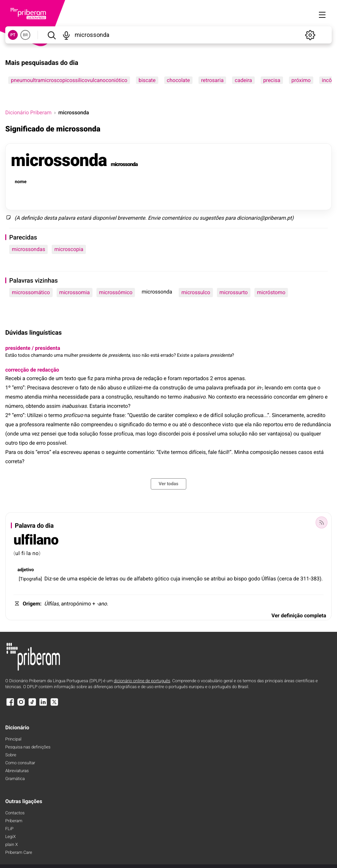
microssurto (234, 292)
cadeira (243, 80)
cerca (285, 579)
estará (84, 218)
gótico (162, 579)
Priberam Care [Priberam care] (19, 853)
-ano (102, 604)
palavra (67, 218)
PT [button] (13, 35)
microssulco (196, 292)
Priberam (14, 821)
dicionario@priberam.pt (264, 218)
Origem (31, 604)
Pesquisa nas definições (28, 747)
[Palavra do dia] (322, 522)
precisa (272, 80)
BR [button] (25, 35)
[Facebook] (10, 705)
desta (50, 218)
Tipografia (30, 579)
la (29, 553)
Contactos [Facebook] (15, 813)
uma (72, 579)
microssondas (28, 249)
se (207, 579)
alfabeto (144, 579)
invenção (192, 579)
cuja (175, 579)
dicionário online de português (142, 681)
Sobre (11, 755)
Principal (13, 739)
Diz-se (52, 579)
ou (195, 218)
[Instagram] (21, 705)
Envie (154, 218)
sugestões (212, 218)
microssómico (116, 292)
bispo (240, 579)
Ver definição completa (299, 616)
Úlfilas (269, 579)
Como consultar (20, 763)
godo (254, 579)
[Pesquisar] (52, 35)
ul (18, 553)
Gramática (15, 779)
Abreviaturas (17, 771)
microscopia (69, 249)
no (36, 553)
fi (23, 553)
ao (230, 579)
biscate (147, 80)
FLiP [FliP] (9, 829)
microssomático (31, 292)
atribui (218, 579)
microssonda (59, 160)
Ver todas (168, 484)
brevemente (131, 218)
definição (32, 218)
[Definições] (310, 35)
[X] (54, 705)
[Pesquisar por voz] (66, 35)
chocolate (178, 80)
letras (112, 579)
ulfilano (36, 540)
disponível (104, 218)
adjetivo (26, 570)
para (230, 218)
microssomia (75, 292)
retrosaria (212, 80)
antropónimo (76, 604)
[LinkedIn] (43, 705)
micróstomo (271, 292)
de (63, 579)
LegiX (11, 837)
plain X (12, 845)
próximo (301, 80)
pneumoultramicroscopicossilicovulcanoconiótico (69, 80)
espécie (88, 579)
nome (21, 182)
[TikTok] (32, 705)
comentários (176, 218)
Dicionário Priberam (28, 112)
